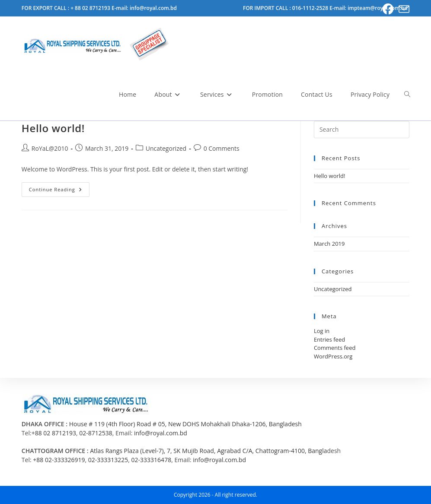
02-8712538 (96, 433)
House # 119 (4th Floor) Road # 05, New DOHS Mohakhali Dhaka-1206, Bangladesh (185, 424)
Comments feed (335, 348)
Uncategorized (166, 148)
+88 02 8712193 (54, 433)
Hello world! (53, 128)
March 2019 (329, 244)
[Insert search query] (362, 130)
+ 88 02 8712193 (91, 8)
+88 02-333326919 (59, 460)
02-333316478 (152, 460)
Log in (322, 331)
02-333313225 (108, 460)
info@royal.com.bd (161, 433)
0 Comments (222, 148)
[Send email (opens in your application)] (403, 9)
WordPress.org (333, 356)
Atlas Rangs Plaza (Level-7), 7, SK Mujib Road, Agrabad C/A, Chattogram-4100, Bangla (208, 451)
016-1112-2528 (311, 8)
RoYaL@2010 (50, 148)
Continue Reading (59, 191)
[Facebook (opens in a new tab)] (388, 9)
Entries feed (329, 339)
